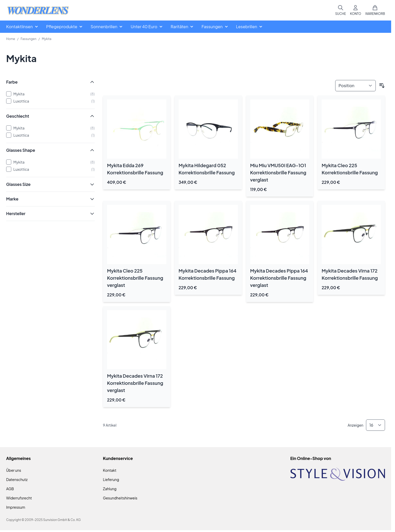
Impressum (16, 507)
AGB (10, 489)
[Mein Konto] (356, 10)
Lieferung (111, 479)
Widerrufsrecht (19, 498)
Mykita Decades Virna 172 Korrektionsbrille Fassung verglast (135, 383)
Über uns (14, 470)
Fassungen (28, 39)
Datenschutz (17, 479)
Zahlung (110, 489)
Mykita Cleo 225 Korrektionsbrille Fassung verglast (135, 278)
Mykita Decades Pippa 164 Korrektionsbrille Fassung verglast (279, 278)
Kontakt (110, 470)
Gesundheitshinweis (120, 498)
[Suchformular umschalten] (341, 10)
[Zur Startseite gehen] (38, 10)
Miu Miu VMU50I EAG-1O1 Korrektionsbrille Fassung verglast (278, 172)
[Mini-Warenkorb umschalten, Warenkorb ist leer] (375, 10)
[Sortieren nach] (355, 86)
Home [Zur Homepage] (11, 39)
